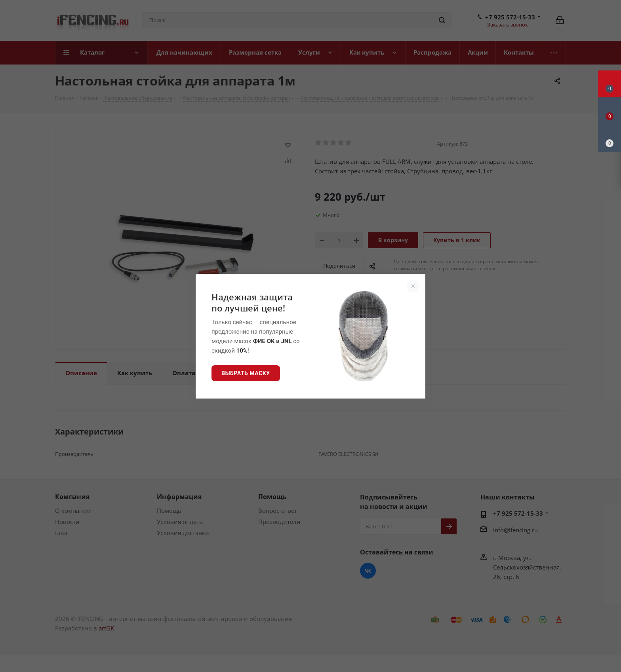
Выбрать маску (246, 373)
